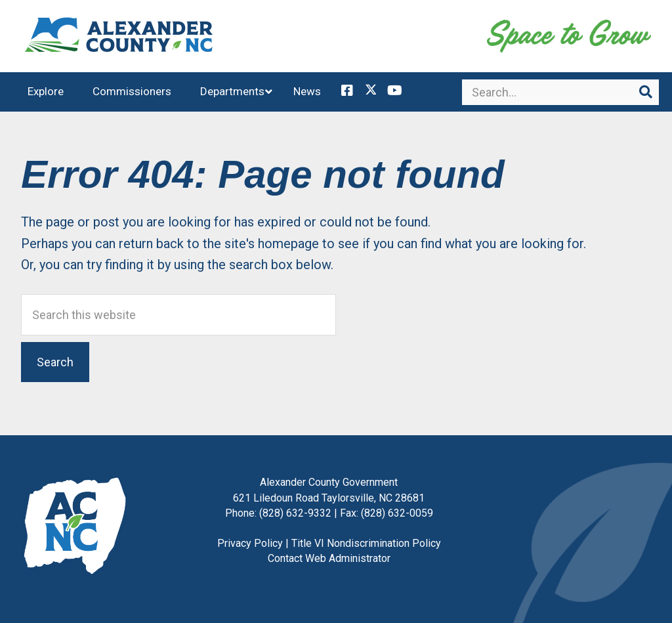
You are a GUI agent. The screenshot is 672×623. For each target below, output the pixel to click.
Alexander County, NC (119, 36)
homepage (288, 244)
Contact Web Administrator (329, 558)
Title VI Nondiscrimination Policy (366, 543)
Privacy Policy (250, 543)
